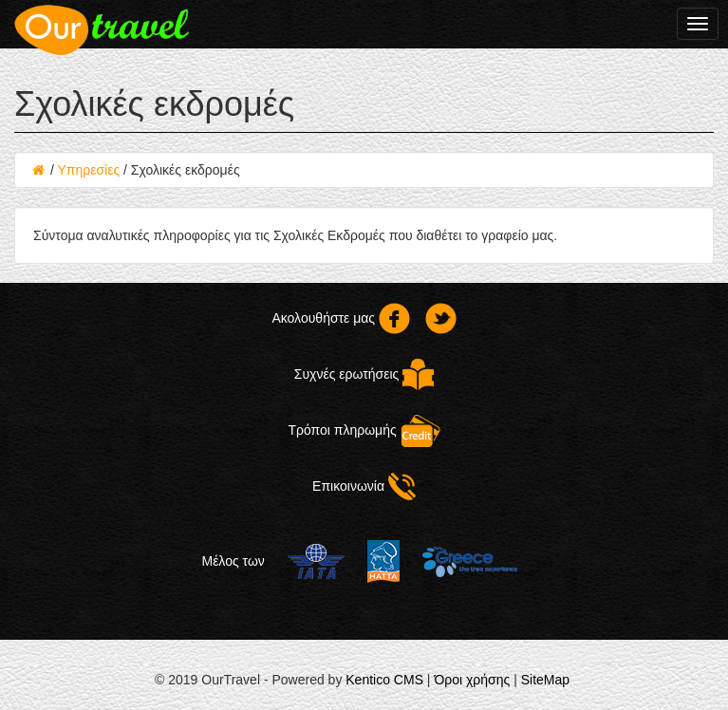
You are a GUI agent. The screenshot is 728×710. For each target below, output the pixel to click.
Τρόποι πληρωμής (364, 430)
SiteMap (545, 680)
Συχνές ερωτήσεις (364, 374)
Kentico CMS (384, 680)
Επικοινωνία (364, 486)
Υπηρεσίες (88, 170)
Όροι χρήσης (472, 680)
